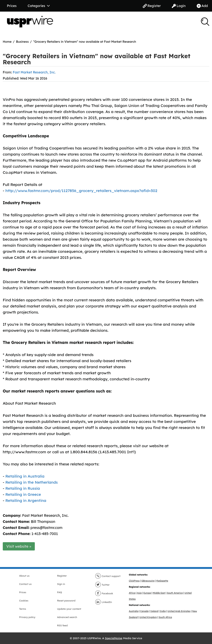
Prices (12, 6)
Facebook (104, 593)
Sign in (61, 584)
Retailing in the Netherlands (31, 482)
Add (202, 6)
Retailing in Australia (25, 476)
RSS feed (62, 625)
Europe (147, 593)
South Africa (165, 617)
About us (24, 576)
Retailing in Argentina (26, 500)
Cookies (24, 601)
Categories (39, 6)
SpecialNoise (114, 638)
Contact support (108, 576)
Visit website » (19, 546)
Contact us (25, 584)
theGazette (162, 581)
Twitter (102, 585)
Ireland (154, 611)
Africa (132, 593)
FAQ (59, 592)
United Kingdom (148, 617)
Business (22, 42)
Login (179, 6)
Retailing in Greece (23, 494)
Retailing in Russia (23, 488)
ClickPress (134, 581)
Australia (134, 611)
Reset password (66, 601)
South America (175, 593)
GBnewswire (148, 581)
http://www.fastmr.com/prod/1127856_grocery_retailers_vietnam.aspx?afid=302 (81, 191)
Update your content (69, 609)
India (163, 611)
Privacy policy (27, 617)
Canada (144, 611)
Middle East (159, 593)
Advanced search (67, 617)
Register (152, 6)
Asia (139, 593)
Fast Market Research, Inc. (34, 72)
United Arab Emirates (179, 611)
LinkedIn (104, 602)
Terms (23, 609)
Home (7, 42)
